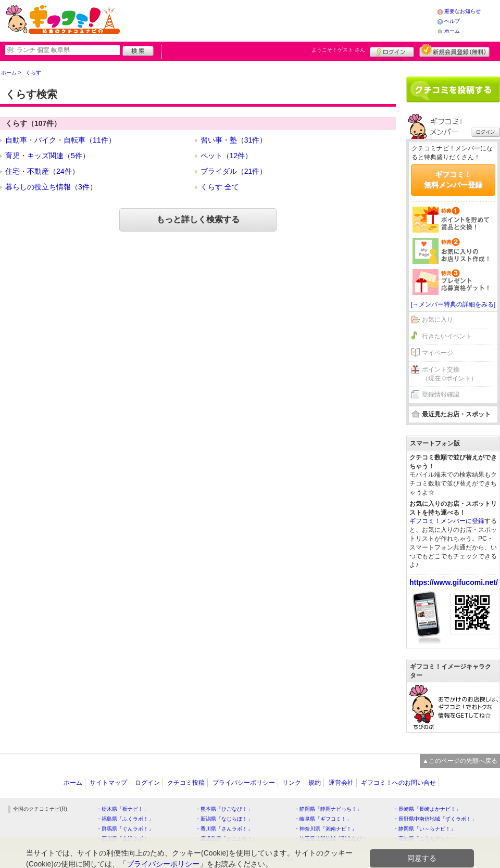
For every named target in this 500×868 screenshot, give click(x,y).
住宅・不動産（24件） (42, 171)
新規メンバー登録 (454, 50)
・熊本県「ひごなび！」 (224, 809)
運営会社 (341, 783)
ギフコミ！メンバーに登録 (447, 521)
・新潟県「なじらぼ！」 (224, 819)
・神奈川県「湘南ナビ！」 (326, 829)
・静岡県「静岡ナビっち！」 (328, 809)
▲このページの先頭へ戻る (460, 761)
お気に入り (438, 320)
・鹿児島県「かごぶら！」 (227, 839)
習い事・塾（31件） (234, 140)
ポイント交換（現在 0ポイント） (449, 374)
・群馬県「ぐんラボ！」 (125, 829)
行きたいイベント (447, 336)
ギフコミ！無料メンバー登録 (453, 180)
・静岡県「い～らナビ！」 (424, 829)
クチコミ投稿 (186, 783)
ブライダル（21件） (234, 171)
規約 (315, 783)
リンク (292, 783)
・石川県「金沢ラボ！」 (125, 839)
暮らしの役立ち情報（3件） (51, 187)
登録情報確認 (441, 394)
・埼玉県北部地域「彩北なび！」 (333, 839)
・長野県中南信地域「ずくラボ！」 (435, 819)
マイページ (438, 353)
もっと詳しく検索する (198, 219)
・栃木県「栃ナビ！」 (122, 809)
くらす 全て (220, 187)
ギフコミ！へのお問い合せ (398, 783)
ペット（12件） (227, 156)
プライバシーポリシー (244, 783)
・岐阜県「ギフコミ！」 (323, 819)
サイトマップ (108, 783)
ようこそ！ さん (338, 50)
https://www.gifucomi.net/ (454, 582)
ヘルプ (452, 21)
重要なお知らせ (463, 11)
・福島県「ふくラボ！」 (125, 819)
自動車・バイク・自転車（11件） (60, 140)
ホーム (452, 31)
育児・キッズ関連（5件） (47, 156)
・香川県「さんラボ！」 (224, 829)
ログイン (392, 50)
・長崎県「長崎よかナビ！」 (427, 809)
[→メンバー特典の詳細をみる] (453, 304)
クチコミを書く (453, 90)
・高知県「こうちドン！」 (424, 839)
